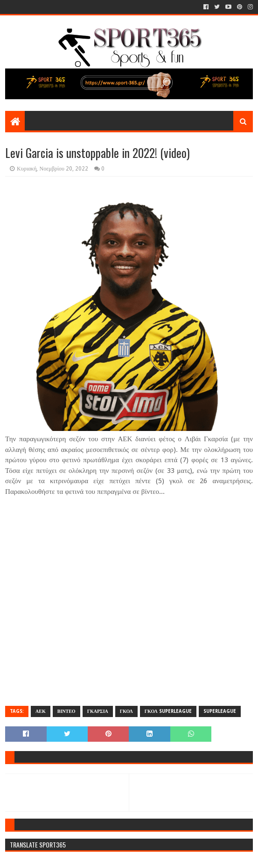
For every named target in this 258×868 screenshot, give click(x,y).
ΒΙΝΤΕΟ (66, 711)
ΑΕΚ (41, 711)
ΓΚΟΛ (126, 711)
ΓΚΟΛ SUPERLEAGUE (168, 711)
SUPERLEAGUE (220, 711)
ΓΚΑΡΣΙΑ (98, 711)
